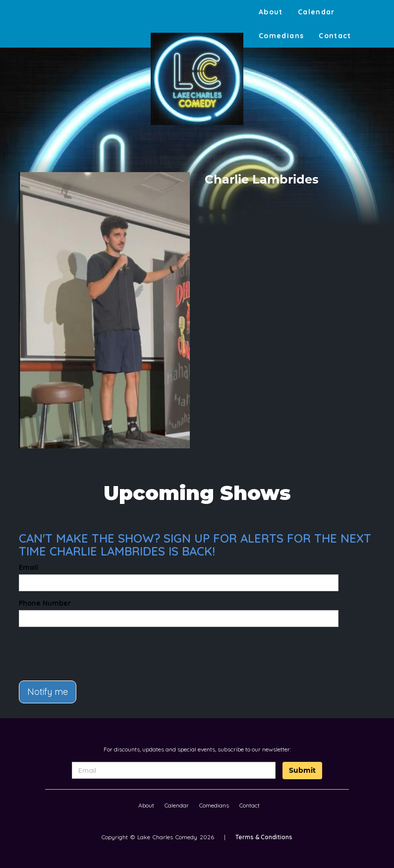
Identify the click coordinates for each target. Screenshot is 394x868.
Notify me (48, 692)
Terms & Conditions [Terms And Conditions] (264, 837)
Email (28, 567)
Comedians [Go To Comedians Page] (281, 36)
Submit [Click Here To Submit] (302, 770)
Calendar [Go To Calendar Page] (316, 12)
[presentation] (77, 649)
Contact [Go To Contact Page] (335, 36)
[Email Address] (174, 770)
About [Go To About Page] (271, 12)
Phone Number (45, 603)
